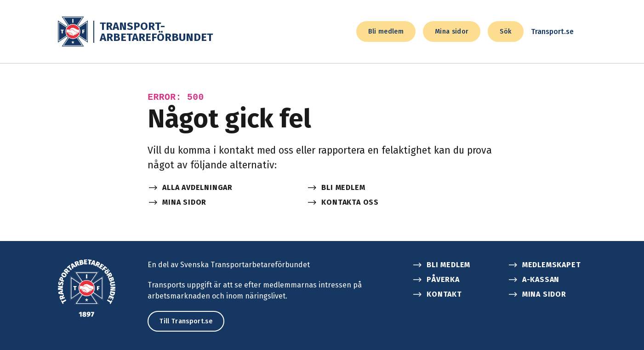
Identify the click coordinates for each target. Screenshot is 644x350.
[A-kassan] (550, 280)
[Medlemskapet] (550, 265)
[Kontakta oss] (381, 202)
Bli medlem (386, 32)
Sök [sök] (505, 32)
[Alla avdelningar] (222, 188)
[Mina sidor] (222, 202)
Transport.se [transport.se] (559, 32)
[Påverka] (454, 280)
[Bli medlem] (381, 188)
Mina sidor (452, 32)
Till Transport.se (186, 321)
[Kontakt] (454, 294)
